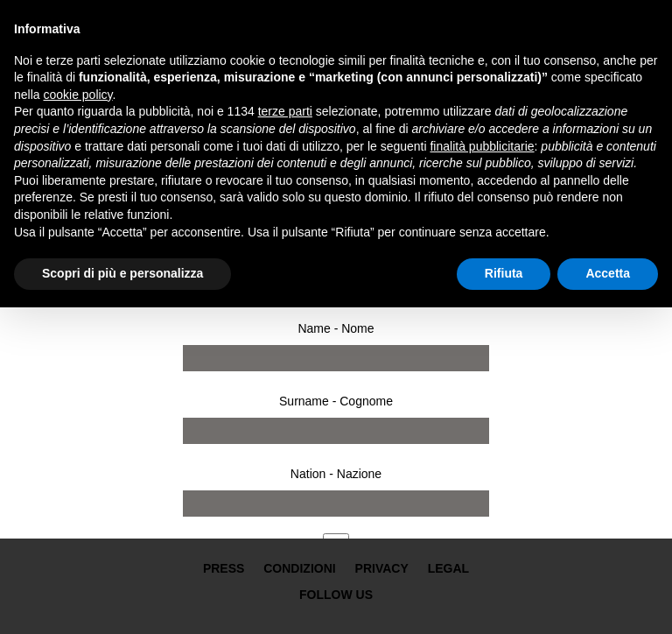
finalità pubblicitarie (482, 146)
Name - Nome (336, 328)
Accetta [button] (608, 273)
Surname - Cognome (336, 401)
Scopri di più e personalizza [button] (122, 273)
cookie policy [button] (77, 95)
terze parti (285, 111)
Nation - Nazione (336, 474)
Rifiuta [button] (504, 273)
